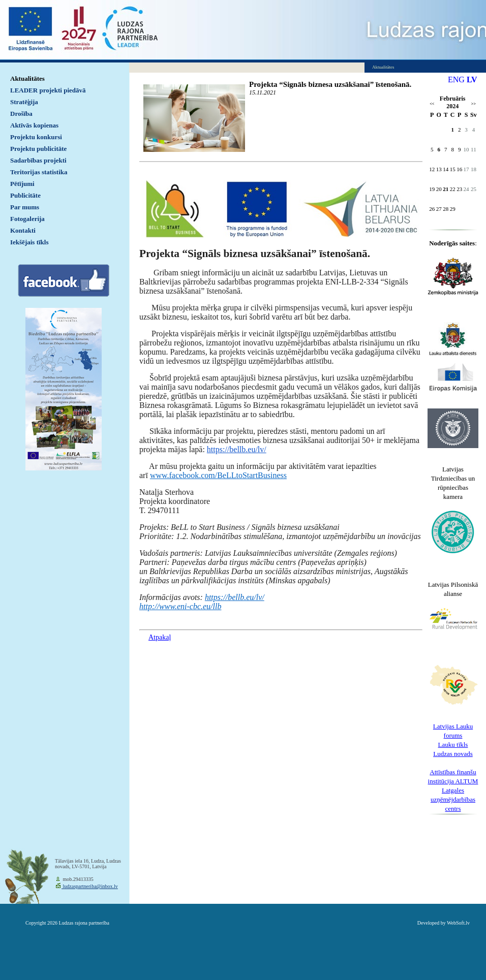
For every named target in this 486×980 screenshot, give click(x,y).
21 (446, 189)
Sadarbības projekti (38, 160)
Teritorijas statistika (39, 172)
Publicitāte (25, 195)
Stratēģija (24, 102)
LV (472, 80)
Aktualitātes (27, 78)
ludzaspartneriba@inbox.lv (90, 886)
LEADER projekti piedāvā (48, 90)
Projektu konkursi (36, 137)
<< (432, 104)
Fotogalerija (27, 219)
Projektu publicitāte (38, 149)
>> (474, 104)
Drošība (21, 114)
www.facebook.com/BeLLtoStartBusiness (218, 475)
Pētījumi (22, 184)
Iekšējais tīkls (29, 242)
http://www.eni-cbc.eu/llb (180, 606)
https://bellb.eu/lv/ (237, 449)
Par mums (25, 207)
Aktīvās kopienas (34, 125)
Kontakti (23, 230)
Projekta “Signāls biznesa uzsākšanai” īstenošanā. (330, 84)
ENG (456, 80)
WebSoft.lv (458, 923)
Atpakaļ (160, 637)
